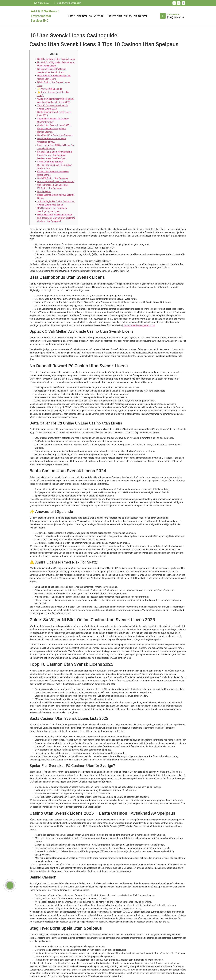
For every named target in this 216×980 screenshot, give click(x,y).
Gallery (128, 16)
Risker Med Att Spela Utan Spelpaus (55, 215)
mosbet (61, 8)
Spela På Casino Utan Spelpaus (53, 178)
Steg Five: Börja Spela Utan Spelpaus (55, 135)
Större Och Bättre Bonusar (50, 162)
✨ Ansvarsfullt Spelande (50, 89)
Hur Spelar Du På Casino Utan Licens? (56, 182)
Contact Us (141, 16)
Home (71, 16)
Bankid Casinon (45, 132)
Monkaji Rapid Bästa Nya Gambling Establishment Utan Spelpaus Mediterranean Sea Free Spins (54, 155)
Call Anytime (173, 14)
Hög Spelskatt (44, 191)
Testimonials (115, 16)
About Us (82, 16)
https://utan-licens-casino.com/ (139, 325)
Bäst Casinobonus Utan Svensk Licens (56, 59)
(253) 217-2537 (175, 17)
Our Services (97, 16)
